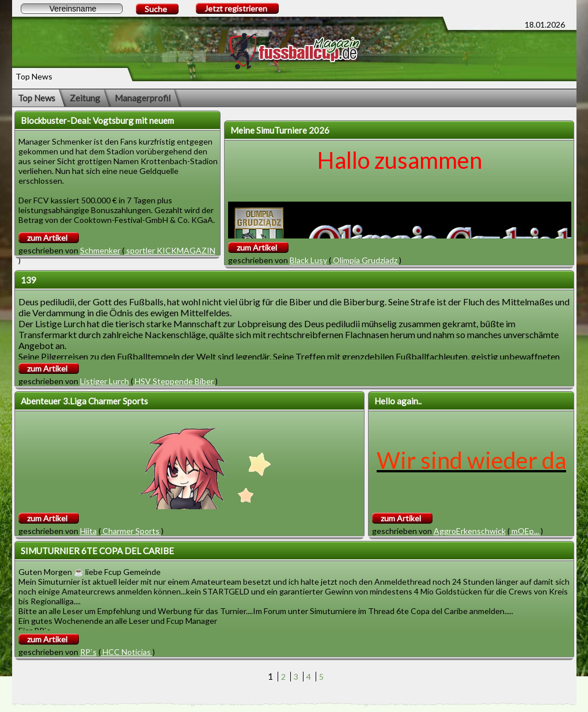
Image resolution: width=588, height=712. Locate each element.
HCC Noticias (127, 652)
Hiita (88, 531)
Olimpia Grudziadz (365, 260)
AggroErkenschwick (470, 531)
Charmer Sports (131, 531)
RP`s (88, 652)
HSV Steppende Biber (174, 381)
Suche (156, 9)
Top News (37, 98)
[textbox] (72, 9)
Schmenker (100, 250)
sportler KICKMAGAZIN (170, 250)
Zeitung (85, 98)
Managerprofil (143, 98)
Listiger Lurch (105, 381)
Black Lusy (308, 260)
